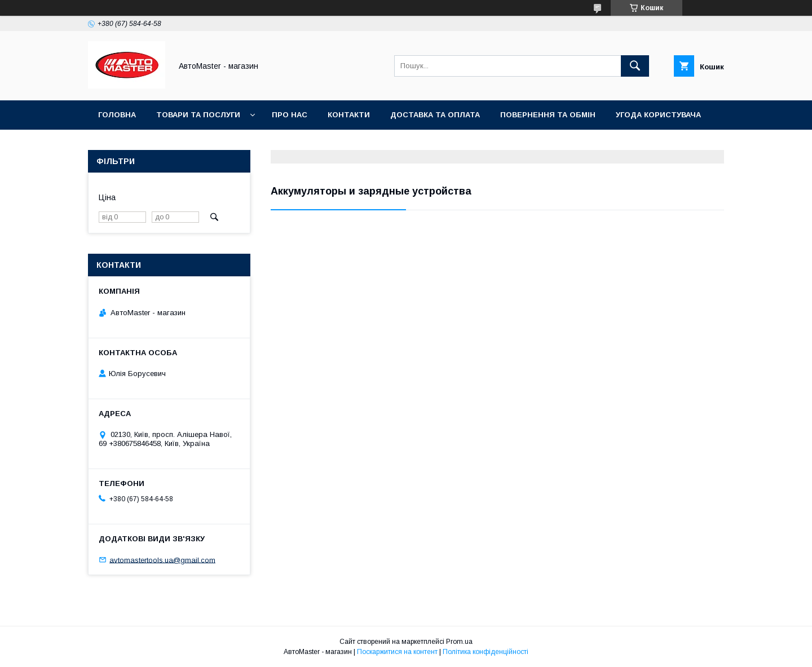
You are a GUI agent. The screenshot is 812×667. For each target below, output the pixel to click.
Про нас (290, 115)
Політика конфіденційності (486, 652)
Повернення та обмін (548, 115)
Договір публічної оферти (157, 144)
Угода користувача (658, 115)
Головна (117, 115)
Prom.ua (459, 642)
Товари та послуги (198, 115)
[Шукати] (635, 66)
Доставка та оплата (435, 115)
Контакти (349, 115)
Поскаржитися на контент (397, 652)
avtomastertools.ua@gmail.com (162, 560)
